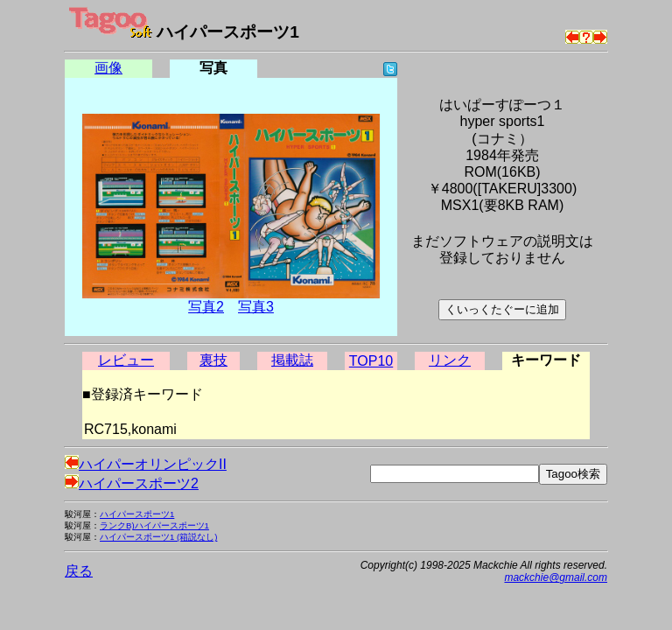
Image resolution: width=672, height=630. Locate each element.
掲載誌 (292, 360)
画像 (108, 68)
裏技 (213, 360)
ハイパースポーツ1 (137, 514)
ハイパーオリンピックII (146, 464)
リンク (450, 360)
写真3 (256, 307)
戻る (79, 571)
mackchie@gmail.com (556, 577)
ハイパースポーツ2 (132, 483)
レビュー (126, 360)
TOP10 (371, 361)
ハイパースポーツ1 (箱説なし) (158, 537)
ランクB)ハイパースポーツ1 (154, 525)
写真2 (206, 307)
